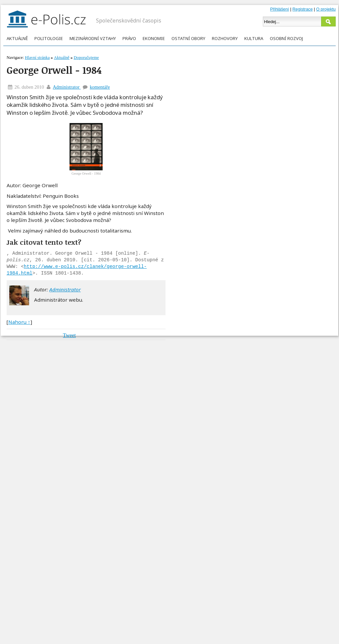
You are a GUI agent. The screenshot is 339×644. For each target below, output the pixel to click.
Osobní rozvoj (286, 38)
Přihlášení (280, 9)
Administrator (67, 87)
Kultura (254, 38)
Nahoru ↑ (19, 322)
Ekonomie (154, 38)
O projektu (326, 9)
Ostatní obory (188, 38)
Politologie (49, 38)
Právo (129, 38)
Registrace (302, 9)
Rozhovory (225, 38)
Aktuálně (17, 38)
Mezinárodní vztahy (93, 38)
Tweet (69, 335)
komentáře (100, 87)
